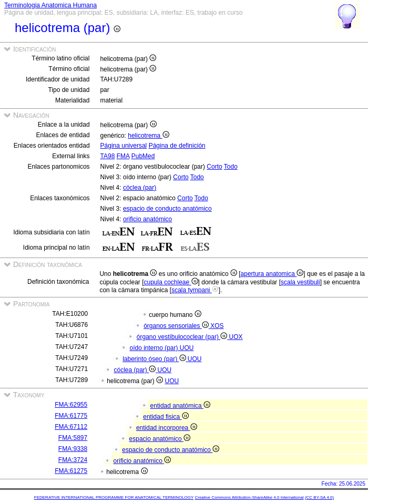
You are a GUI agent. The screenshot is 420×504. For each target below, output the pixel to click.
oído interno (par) (154, 348)
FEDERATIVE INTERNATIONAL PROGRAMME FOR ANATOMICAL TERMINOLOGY (114, 497)
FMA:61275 (71, 471)
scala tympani (195, 290)
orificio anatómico (147, 219)
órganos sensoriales (177, 326)
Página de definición (177, 146)
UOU (187, 348)
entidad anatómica (180, 406)
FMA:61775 (71, 416)
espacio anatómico (160, 439)
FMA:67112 (71, 427)
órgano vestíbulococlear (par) (183, 337)
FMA (123, 156)
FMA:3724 (73, 460)
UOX (236, 337)
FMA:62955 (71, 405)
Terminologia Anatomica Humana (50, 5)
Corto (214, 167)
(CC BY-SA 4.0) (319, 497)
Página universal (124, 146)
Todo (231, 167)
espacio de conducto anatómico (167, 209)
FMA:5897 (73, 438)
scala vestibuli (300, 282)
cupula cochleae (171, 282)
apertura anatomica (272, 274)
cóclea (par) (140, 188)
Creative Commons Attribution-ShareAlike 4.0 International (249, 497)
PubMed (143, 156)
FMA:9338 (73, 449)
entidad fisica (166, 417)
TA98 (108, 156)
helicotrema (148, 136)
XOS (217, 326)
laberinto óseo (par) (155, 359)
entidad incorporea (167, 428)
